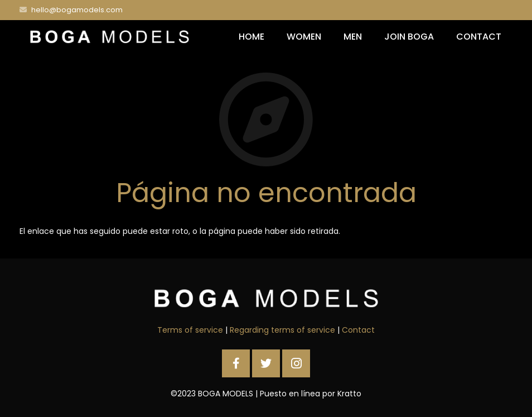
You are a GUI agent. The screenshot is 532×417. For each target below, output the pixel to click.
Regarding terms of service (282, 330)
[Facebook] (236, 363)
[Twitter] (266, 363)
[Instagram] (296, 363)
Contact (358, 330)
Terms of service (190, 330)
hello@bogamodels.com (77, 10)
